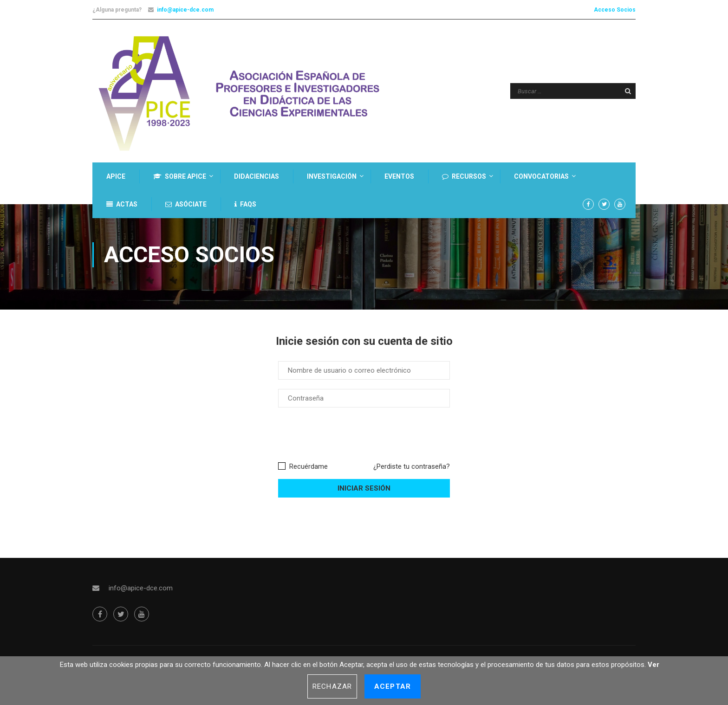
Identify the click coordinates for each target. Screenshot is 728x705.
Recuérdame (303, 470)
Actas (122, 204)
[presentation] (349, 439)
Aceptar (393, 686)
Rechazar (332, 686)
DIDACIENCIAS (257, 176)
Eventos (399, 176)
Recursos (464, 176)
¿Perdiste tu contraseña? (412, 470)
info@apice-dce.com (185, 10)
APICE (116, 176)
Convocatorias (541, 176)
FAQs (245, 204)
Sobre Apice (180, 176)
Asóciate (186, 204)
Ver (653, 665)
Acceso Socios (615, 10)
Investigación (332, 176)
